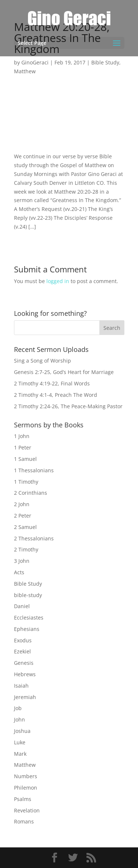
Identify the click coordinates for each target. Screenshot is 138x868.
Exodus (23, 640)
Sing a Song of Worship (43, 361)
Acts (19, 572)
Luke (20, 742)
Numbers (26, 776)
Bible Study (105, 62)
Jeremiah (25, 697)
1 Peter (23, 447)
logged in (58, 281)
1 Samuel (25, 459)
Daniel (22, 606)
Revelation (27, 810)
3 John (22, 561)
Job (18, 708)
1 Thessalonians (34, 470)
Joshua (22, 731)
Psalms (23, 799)
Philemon (26, 788)
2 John (22, 504)
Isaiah (21, 686)
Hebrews (25, 674)
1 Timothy (26, 482)
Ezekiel (22, 651)
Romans (24, 821)
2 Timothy (26, 549)
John (20, 719)
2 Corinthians (31, 493)
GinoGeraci (35, 62)
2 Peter (23, 516)
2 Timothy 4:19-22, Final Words (52, 383)
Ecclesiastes (29, 618)
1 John (22, 436)
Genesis (24, 663)
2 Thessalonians (34, 538)
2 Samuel (25, 527)
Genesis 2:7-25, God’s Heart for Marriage (64, 372)
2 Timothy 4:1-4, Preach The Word (56, 395)
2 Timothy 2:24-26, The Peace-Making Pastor (68, 406)
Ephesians (27, 629)
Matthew (25, 71)
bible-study (28, 595)
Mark (20, 754)
